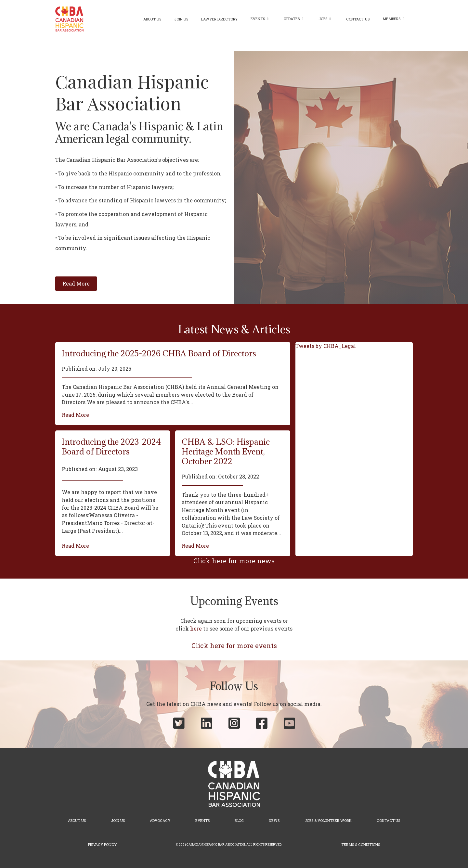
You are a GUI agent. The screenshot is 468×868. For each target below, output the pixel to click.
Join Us (181, 19)
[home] (69, 19)
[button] (261, 19)
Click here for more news (234, 561)
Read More (75, 415)
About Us (152, 19)
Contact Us (358, 19)
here (196, 628)
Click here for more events (234, 645)
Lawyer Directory (219, 19)
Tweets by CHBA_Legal (326, 346)
